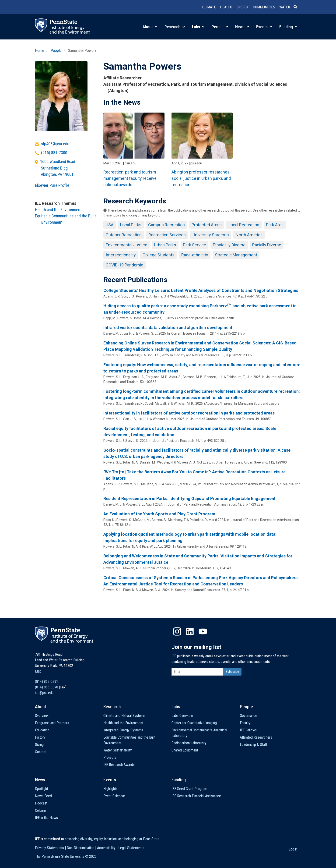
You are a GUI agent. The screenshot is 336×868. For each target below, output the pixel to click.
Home (40, 50)
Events (264, 27)
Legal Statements (131, 848)
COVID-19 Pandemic (124, 265)
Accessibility (106, 848)
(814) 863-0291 (47, 682)
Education (42, 730)
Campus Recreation (166, 225)
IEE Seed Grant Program (189, 789)
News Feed (43, 796)
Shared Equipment (185, 750)
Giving (39, 745)
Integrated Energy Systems (123, 730)
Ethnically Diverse (229, 245)
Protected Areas (207, 225)
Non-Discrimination (80, 848)
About (150, 27)
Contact (41, 752)
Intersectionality (121, 255)
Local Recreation (244, 225)
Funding (288, 27)
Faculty (245, 723)
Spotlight (42, 789)
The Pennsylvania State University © (66, 856)
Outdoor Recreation (124, 235)
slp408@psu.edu (55, 144)
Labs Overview (182, 716)
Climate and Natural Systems (124, 716)
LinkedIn (190, 631)
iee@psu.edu (44, 693)
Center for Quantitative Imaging (194, 723)
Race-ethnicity (195, 255)
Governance (248, 716)
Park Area (275, 225)
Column (40, 810)
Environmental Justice (126, 245)
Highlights (110, 789)
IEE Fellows (248, 730)
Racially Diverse (267, 245)
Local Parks (131, 225)
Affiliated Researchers (256, 737)
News (242, 27)
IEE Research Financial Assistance (196, 796)
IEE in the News (46, 818)
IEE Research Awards (119, 765)
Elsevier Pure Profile (52, 185)
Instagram (177, 631)
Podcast (41, 803)
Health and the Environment (58, 210)
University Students (211, 235)
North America (249, 235)
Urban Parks (165, 245)
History (40, 737)
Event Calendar (114, 796)
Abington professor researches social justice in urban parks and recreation (201, 178)
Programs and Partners (52, 723)
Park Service (194, 245)
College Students (159, 255)
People (220, 27)
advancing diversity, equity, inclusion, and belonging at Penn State (112, 839)
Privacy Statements (49, 848)
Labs (198, 27)
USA (110, 225)
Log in (293, 849)
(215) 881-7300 (54, 153)
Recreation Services (167, 235)
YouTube (203, 631)
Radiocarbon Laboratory (189, 743)
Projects (110, 757)
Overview (42, 716)
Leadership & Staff (254, 745)
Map (38, 671)
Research (175, 27)
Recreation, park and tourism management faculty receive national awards (130, 178)
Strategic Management (236, 255)
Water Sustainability (118, 750)
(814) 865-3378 (47, 687)
